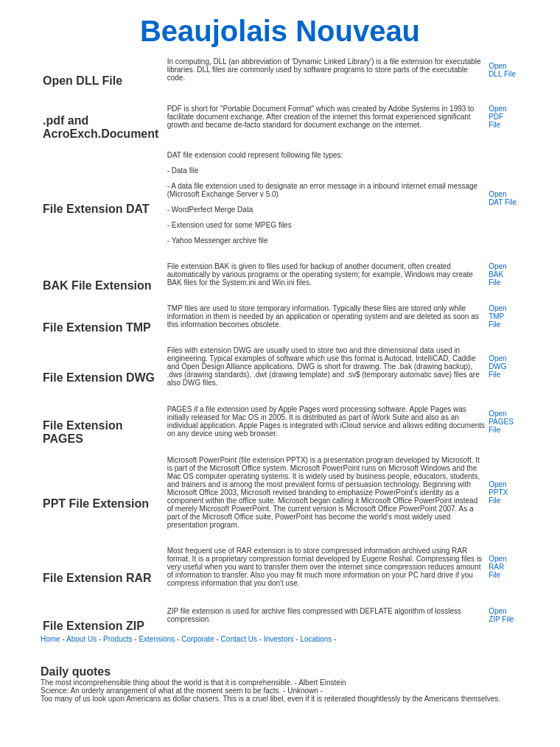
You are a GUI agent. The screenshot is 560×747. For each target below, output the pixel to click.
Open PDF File (497, 117)
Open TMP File (497, 316)
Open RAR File (497, 567)
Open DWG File (497, 367)
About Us (81, 639)
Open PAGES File (501, 422)
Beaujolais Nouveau (280, 31)
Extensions (157, 639)
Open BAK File (497, 274)
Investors (279, 639)
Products (118, 639)
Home (50, 639)
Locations (316, 639)
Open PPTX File (498, 492)
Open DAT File (503, 198)
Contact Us (239, 639)
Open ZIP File (501, 615)
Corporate (197, 639)
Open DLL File (502, 70)
